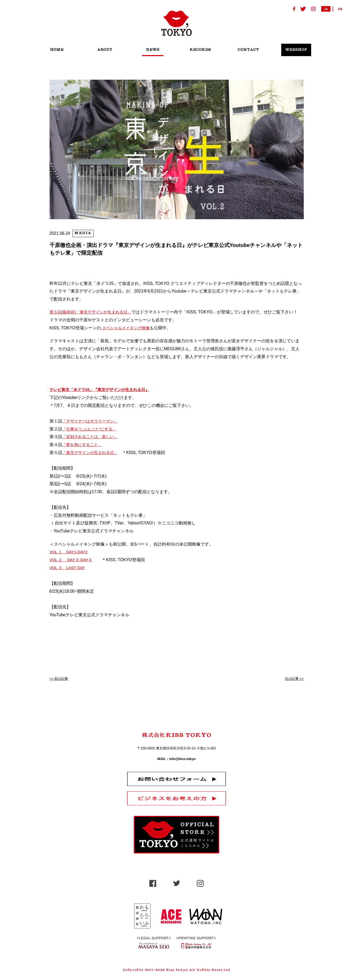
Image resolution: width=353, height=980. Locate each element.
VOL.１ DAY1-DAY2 (70, 552)
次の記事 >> (294, 678)
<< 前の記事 (59, 678)
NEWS (153, 50)
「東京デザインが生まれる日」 (92, 452)
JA (326, 9)
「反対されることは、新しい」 (92, 437)
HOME (57, 50)
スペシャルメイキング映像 (127, 328)
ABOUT (105, 50)
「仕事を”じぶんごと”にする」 (91, 429)
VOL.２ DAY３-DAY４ (72, 559)
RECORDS (200, 50)
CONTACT (248, 50)
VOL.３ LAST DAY (68, 567)
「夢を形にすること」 (83, 444)
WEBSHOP (296, 50)
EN (340, 9)
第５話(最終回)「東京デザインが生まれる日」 (93, 312)
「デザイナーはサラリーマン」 (92, 421)
